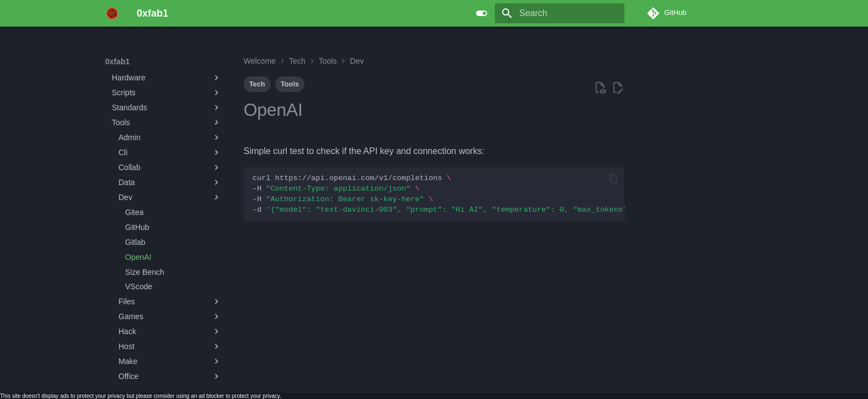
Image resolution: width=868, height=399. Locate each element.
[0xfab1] (112, 13)
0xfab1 (117, 62)
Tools (290, 84)
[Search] (560, 13)
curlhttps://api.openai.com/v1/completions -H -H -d (438, 194)
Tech (257, 84)
